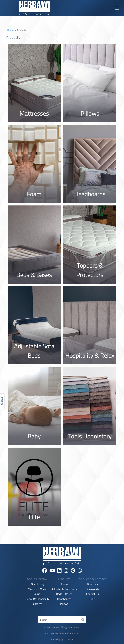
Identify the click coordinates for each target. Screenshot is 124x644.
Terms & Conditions (70, 633)
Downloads (92, 589)
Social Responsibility (38, 599)
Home (10, 30)
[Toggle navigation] (117, 8)
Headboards (64, 599)
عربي (63, 639)
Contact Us (93, 594)
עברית (70, 639)
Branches (92, 584)
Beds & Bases (64, 594)
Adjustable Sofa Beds (64, 589)
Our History (38, 584)
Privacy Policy (51, 633)
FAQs (92, 599)
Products (64, 579)
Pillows (64, 604)
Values (38, 594)
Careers (38, 604)
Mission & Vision (38, 589)
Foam (64, 584)
